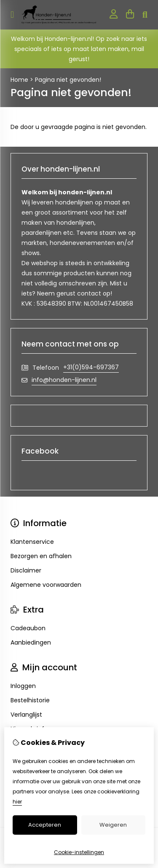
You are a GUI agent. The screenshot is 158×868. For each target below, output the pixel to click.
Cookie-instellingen (79, 852)
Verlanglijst (26, 715)
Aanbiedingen (31, 642)
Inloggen (23, 686)
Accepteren (45, 825)
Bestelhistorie (30, 700)
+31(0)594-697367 (91, 367)
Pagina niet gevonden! (68, 80)
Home (19, 80)
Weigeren (113, 825)
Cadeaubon (28, 628)
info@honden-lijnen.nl (64, 380)
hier (17, 802)
